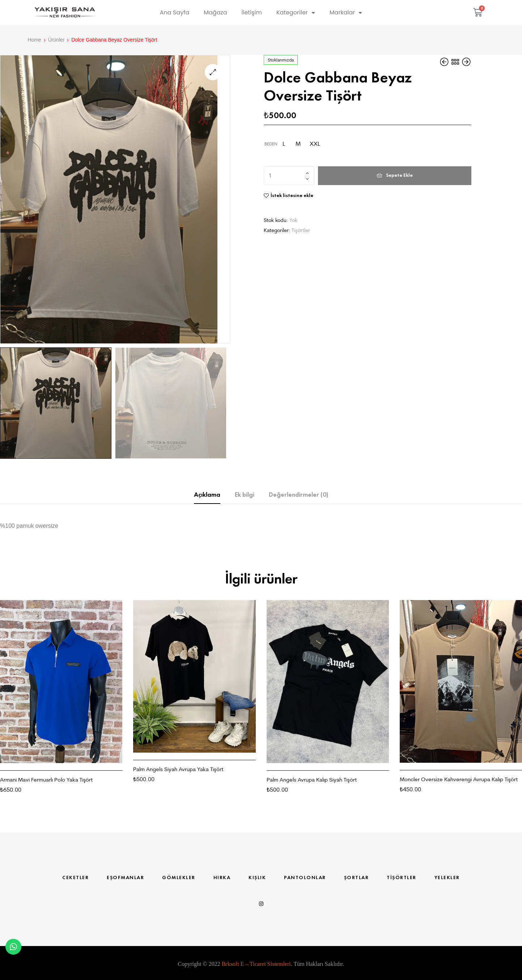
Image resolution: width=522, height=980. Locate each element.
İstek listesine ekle (292, 195)
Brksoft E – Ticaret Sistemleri (256, 965)
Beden (271, 144)
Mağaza (215, 12)
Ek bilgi (245, 495)
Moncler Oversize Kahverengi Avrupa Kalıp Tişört (459, 780)
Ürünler (56, 40)
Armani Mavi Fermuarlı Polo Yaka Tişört (46, 780)
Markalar (346, 13)
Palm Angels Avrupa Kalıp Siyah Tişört (312, 780)
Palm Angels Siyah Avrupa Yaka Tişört (178, 770)
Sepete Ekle (399, 175)
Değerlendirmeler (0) (298, 495)
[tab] (207, 495)
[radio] (284, 144)
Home (35, 40)
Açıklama (207, 495)
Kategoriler (296, 13)
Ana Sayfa (175, 12)
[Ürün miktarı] (289, 176)
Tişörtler (301, 230)
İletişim (252, 12)
